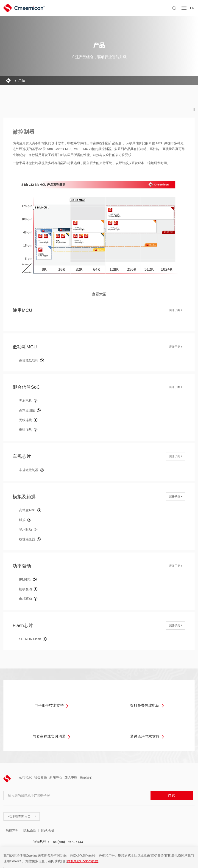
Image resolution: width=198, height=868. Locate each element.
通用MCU (22, 310)
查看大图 (99, 294)
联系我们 (86, 777)
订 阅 (172, 796)
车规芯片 (22, 456)
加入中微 (71, 777)
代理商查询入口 (22, 816)
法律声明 (12, 830)
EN (192, 8)
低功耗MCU (25, 347)
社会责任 (41, 777)
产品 (22, 80)
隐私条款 (30, 830)
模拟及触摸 (24, 497)
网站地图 (47, 830)
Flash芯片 (23, 625)
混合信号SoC (26, 387)
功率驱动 (22, 566)
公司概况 (25, 777)
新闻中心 (56, 777)
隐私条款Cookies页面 (83, 861)
